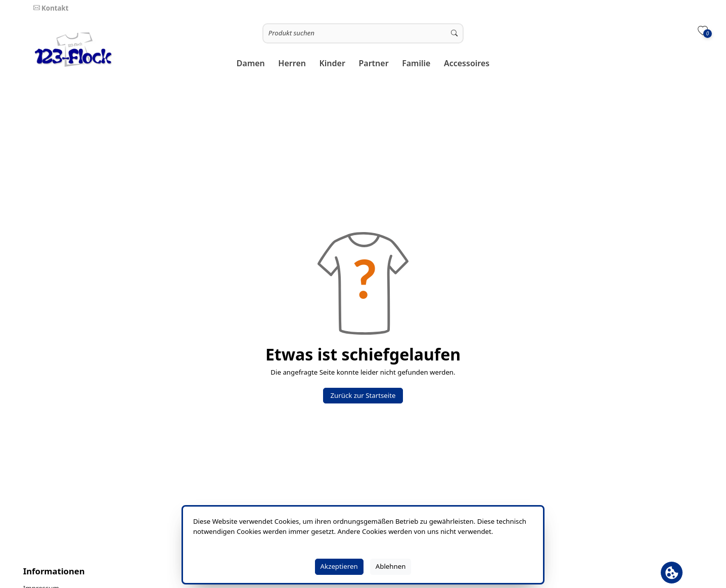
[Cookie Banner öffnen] (672, 573)
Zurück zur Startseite (363, 395)
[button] (251, 63)
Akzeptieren (339, 566)
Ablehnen (391, 566)
